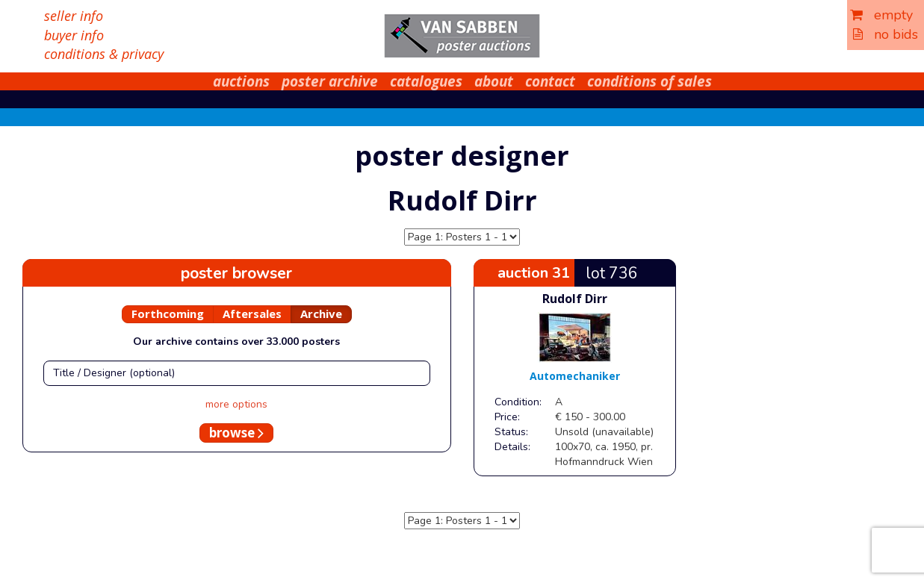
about (494, 81)
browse (236, 433)
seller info (74, 16)
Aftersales (252, 314)
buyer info (74, 35)
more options (236, 404)
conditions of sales (649, 81)
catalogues (426, 81)
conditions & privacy (104, 54)
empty (881, 15)
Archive (321, 314)
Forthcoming (168, 314)
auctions (241, 81)
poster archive (330, 81)
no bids (886, 34)
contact (550, 81)
